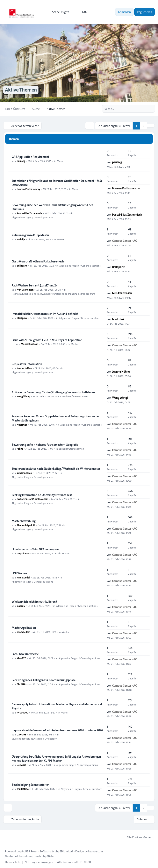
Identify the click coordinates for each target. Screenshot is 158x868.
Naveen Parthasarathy (28, 189)
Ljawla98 (21, 734)
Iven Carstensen (25, 289)
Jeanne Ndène (24, 368)
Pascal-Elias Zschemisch (29, 213)
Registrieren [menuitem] (145, 12)
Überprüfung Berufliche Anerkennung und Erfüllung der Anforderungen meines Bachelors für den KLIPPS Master (56, 758)
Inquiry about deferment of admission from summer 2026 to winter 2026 (57, 730)
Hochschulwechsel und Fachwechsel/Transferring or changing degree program (53, 293)
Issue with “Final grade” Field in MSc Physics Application (47, 340)
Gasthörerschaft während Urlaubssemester (39, 261)
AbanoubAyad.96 (26, 525)
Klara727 (21, 658)
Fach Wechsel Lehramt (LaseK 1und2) (34, 285)
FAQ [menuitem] (82, 12)
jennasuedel (23, 577)
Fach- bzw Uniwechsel (26, 654)
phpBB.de (48, 855)
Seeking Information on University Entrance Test (42, 495)
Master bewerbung (24, 521)
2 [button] (143, 126)
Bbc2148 (21, 684)
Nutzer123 (22, 424)
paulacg (21, 160)
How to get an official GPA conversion (35, 549)
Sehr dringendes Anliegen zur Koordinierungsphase (44, 680)
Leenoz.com (96, 850)
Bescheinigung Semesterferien (31, 784)
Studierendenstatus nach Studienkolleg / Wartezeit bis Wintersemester (56, 468)
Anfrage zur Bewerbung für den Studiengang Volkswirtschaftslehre (53, 392)
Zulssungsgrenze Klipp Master (30, 235)
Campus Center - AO (125, 240)
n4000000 (22, 712)
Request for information (27, 364)
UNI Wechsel (20, 573)
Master (61, 160)
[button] (151, 126)
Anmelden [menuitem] (124, 12)
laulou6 (21, 605)
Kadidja (21, 239)
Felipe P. (21, 448)
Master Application (24, 627)
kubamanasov (24, 472)
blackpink (22, 317)
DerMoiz (21, 764)
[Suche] (143, 109)
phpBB (24, 850)
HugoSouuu (23, 553)
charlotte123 (23, 788)
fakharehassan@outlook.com (33, 499)
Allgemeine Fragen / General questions (32, 217)
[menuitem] (59, 12)
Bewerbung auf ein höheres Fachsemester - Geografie (45, 444)
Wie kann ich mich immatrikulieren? (34, 601)
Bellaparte (22, 265)
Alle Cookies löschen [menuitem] (137, 836)
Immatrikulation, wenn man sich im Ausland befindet (45, 313)
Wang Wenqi (23, 396)
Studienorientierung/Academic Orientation (34, 738)
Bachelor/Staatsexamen (75, 396)
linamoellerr (23, 631)
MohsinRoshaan (30, 344)
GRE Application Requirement (30, 156)
